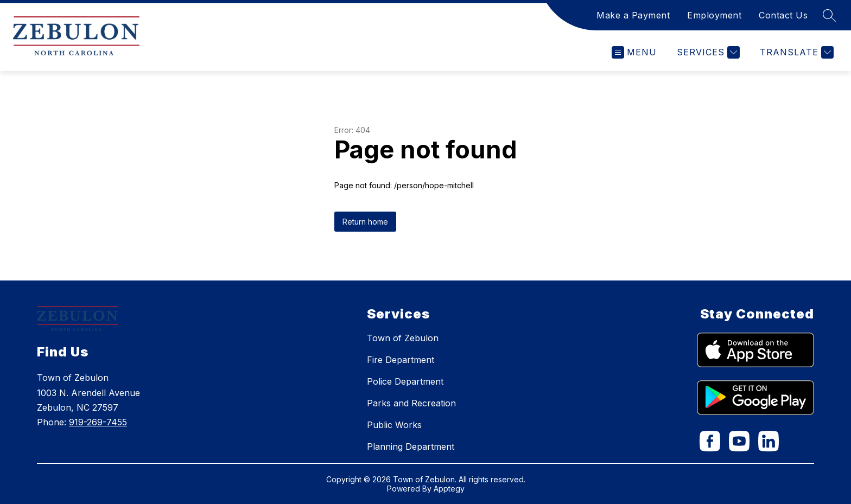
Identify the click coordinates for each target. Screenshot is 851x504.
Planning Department (411, 446)
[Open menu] (634, 52)
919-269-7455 (98, 422)
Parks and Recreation (411, 403)
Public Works (394, 425)
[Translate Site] (795, 52)
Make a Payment (633, 15)
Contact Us (783, 15)
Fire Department (401, 360)
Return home (365, 222)
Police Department (405, 381)
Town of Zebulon (403, 338)
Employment (714, 15)
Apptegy (449, 489)
